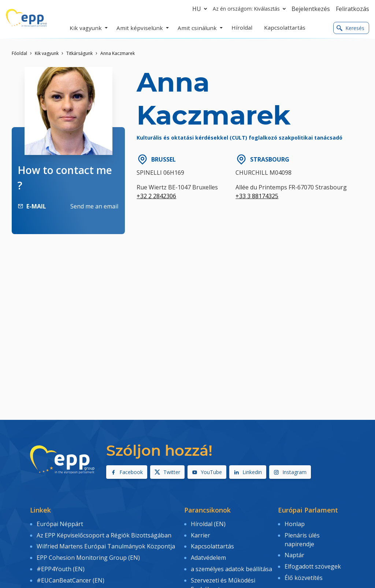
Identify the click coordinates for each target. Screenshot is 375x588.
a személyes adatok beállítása (231, 566)
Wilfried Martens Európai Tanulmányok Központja (106, 544)
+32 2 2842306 (156, 196)
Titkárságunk (79, 53)
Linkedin (248, 472)
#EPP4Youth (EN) (61, 566)
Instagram (290, 472)
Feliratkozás (352, 9)
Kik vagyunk (47, 53)
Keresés (350, 28)
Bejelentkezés (311, 9)
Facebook (127, 472)
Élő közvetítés (304, 574)
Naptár (294, 553)
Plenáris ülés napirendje (302, 538)
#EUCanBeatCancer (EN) (70, 576)
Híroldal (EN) (208, 524)
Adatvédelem (208, 555)
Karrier (201, 534)
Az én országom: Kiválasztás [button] (251, 9)
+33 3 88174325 (257, 196)
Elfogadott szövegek (313, 564)
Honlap (295, 524)
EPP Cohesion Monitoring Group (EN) (88, 555)
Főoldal (19, 53)
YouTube (207, 472)
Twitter (167, 472)
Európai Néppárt (60, 524)
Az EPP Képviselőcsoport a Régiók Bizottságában (104, 534)
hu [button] (201, 9)
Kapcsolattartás (212, 544)
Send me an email (94, 206)
